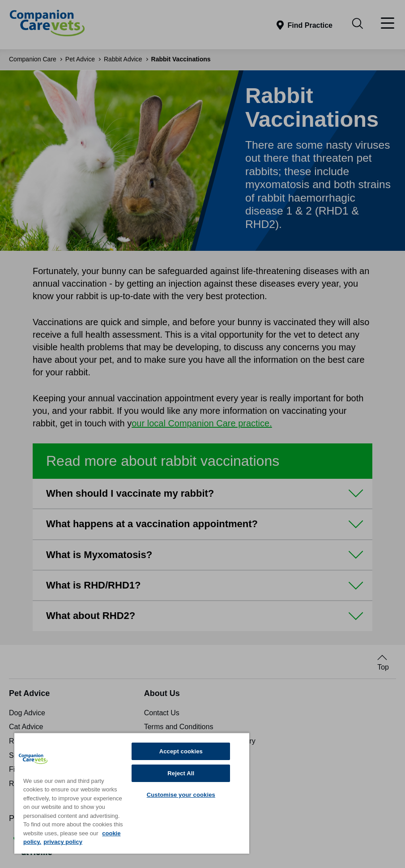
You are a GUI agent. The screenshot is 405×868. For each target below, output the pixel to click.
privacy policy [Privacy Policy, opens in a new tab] (63, 842)
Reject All (181, 773)
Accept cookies (181, 751)
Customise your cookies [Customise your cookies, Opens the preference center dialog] (181, 795)
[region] (132, 793)
